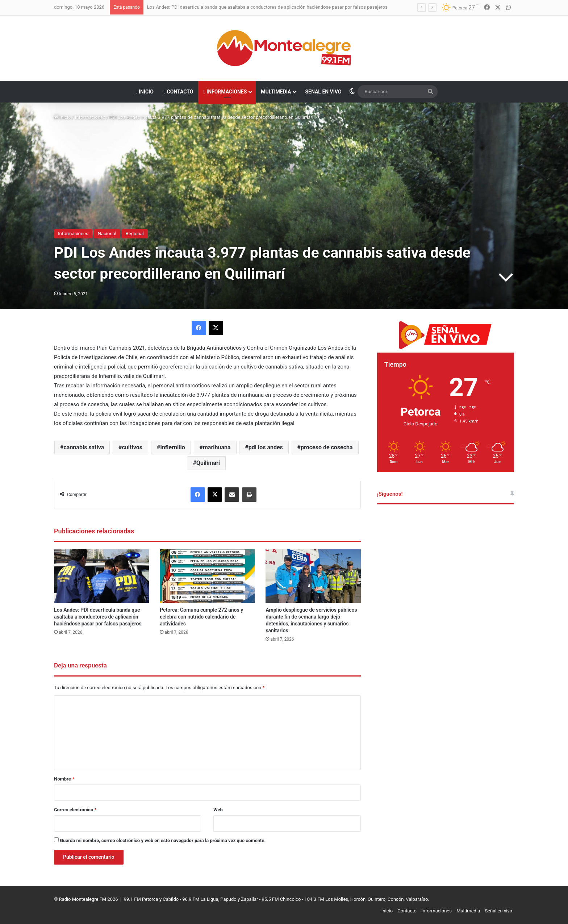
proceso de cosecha (327, 447)
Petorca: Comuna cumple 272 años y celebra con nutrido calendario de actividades (201, 617)
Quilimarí (208, 463)
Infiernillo (173, 447)
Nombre (64, 779)
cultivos (132, 447)
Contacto (178, 92)
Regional (135, 234)
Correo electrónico (75, 810)
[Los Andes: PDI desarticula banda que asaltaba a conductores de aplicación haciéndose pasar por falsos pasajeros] (101, 576)
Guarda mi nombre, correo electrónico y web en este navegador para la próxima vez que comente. (163, 840)
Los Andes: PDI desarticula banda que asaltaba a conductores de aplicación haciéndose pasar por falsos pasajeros (267, 7)
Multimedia (276, 92)
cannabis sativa (84, 447)
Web (218, 810)
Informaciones (225, 92)
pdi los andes (266, 447)
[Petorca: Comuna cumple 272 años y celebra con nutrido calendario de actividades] (207, 576)
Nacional (107, 234)
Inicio (145, 92)
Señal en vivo (323, 92)
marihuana (217, 447)
